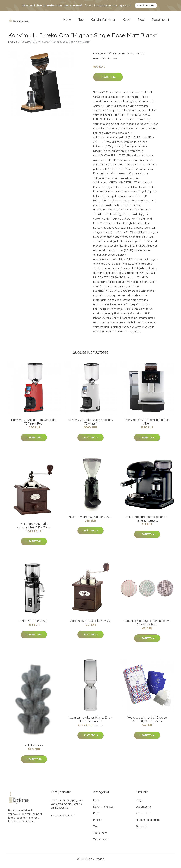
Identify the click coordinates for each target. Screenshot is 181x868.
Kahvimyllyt (138, 56)
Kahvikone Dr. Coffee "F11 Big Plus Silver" (147, 425)
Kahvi (67, 21)
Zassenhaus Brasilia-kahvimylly (90, 624)
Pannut (97, 823)
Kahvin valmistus (103, 21)
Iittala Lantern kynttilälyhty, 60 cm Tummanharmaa (90, 722)
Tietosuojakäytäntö (148, 823)
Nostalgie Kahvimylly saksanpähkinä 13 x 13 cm (34, 529)
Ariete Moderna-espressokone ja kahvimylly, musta (147, 522)
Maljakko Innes (34, 748)
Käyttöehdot (143, 816)
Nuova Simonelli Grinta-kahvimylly (90, 520)
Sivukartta (142, 829)
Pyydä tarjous (146, 5)
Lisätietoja (108, 80)
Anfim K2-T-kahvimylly (34, 624)
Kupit (126, 21)
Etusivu (13, 45)
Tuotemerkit (160, 21)
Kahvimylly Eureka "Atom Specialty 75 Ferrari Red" (34, 425)
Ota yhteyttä (143, 810)
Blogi (141, 21)
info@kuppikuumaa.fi (64, 819)
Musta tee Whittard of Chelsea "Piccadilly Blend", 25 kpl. (147, 722)
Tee (81, 21)
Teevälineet (100, 836)
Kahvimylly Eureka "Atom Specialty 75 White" (90, 425)
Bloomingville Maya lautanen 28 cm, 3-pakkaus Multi (147, 626)
